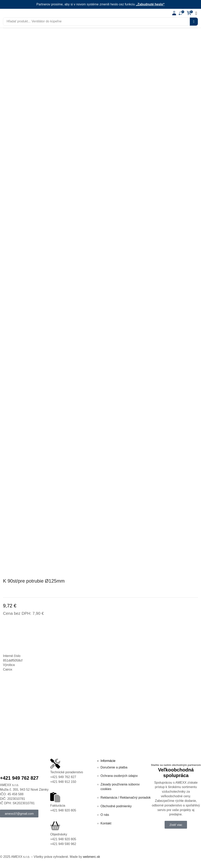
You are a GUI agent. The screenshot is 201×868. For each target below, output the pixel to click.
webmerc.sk (91, 857)
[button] (174, 13)
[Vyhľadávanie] (194, 22)
